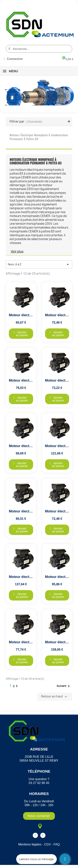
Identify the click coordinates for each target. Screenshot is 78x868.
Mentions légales (30, 844)
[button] (21, 334)
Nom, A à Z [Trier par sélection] (39, 264)
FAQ (57, 844)
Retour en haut (55, 697)
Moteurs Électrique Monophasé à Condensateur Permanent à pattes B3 (39, 137)
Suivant (64, 686)
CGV (47, 844)
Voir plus (17, 251)
